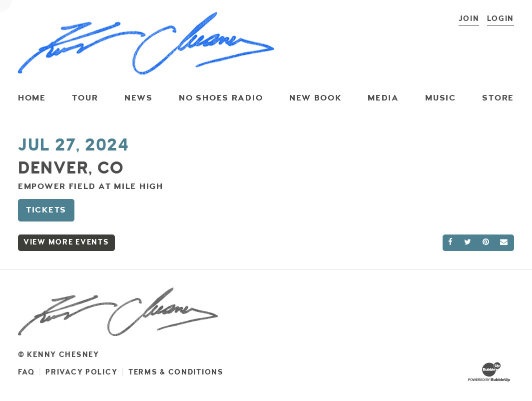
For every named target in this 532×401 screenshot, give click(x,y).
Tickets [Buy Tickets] (46, 210)
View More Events (66, 242)
